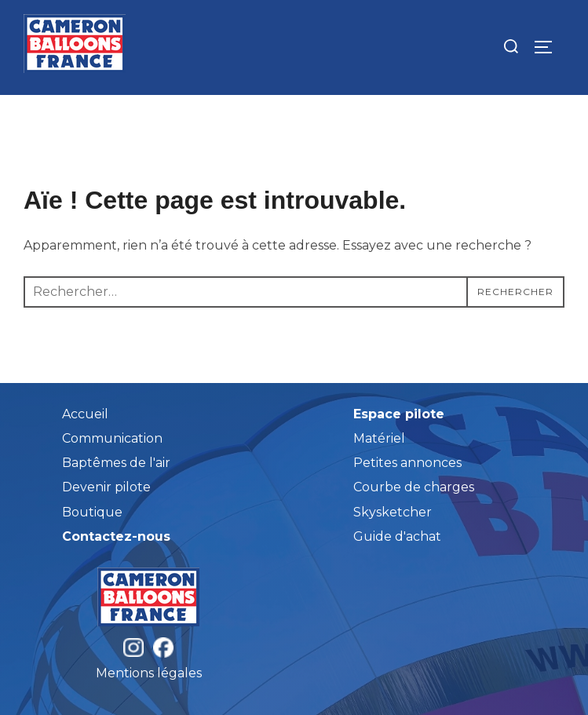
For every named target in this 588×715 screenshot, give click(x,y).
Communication (112, 438)
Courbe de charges (414, 487)
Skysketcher (393, 512)
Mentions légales (149, 673)
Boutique (92, 512)
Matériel (379, 438)
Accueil (85, 414)
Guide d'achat (397, 536)
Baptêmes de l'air (116, 463)
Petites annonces (407, 463)
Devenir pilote (106, 487)
